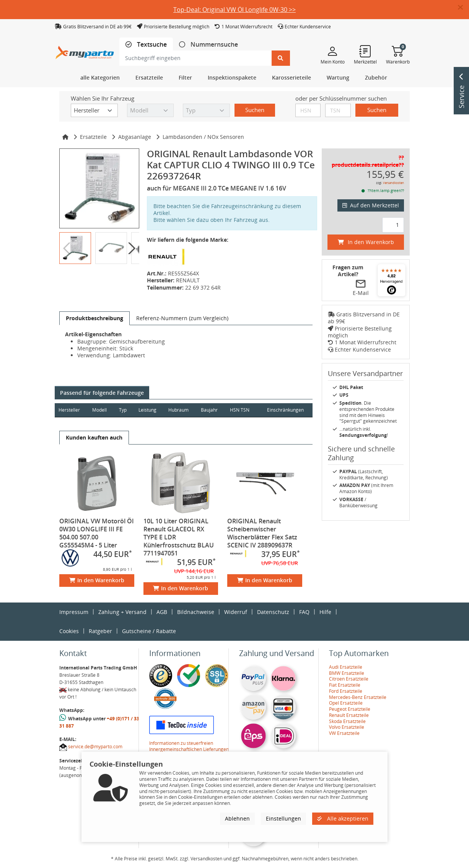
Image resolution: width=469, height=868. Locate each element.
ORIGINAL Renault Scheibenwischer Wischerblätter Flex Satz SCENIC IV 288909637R (262, 533)
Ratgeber (100, 631)
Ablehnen (237, 818)
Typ (123, 410)
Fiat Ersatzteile (345, 685)
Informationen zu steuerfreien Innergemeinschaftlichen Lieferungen (189, 746)
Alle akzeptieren (343, 818)
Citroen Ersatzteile (349, 679)
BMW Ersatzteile (347, 673)
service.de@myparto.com (95, 747)
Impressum (74, 612)
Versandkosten (393, 183)
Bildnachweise (196, 612)
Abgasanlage (135, 137)
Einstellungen (283, 818)
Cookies (69, 631)
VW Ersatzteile (344, 733)
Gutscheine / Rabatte (149, 631)
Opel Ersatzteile (346, 703)
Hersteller (69, 410)
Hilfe (325, 612)
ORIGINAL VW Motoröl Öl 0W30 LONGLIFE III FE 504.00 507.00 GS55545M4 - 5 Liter (96, 533)
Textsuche (151, 45)
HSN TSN (241, 410)
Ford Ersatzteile (346, 691)
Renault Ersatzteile (349, 715)
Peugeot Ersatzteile (350, 709)
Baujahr (211, 410)
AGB (162, 612)
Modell (100, 410)
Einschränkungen (285, 410)
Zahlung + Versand (122, 612)
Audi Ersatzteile (346, 667)
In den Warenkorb (97, 580)
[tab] (146, 45)
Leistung (148, 410)
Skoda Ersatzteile (347, 721)
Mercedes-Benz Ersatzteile (358, 697)
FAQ (304, 612)
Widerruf (236, 612)
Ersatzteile (93, 137)
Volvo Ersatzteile (347, 727)
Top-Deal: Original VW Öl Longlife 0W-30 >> (234, 10)
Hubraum (180, 410)
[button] (463, 8)
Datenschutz (273, 612)
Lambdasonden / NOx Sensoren (203, 137)
